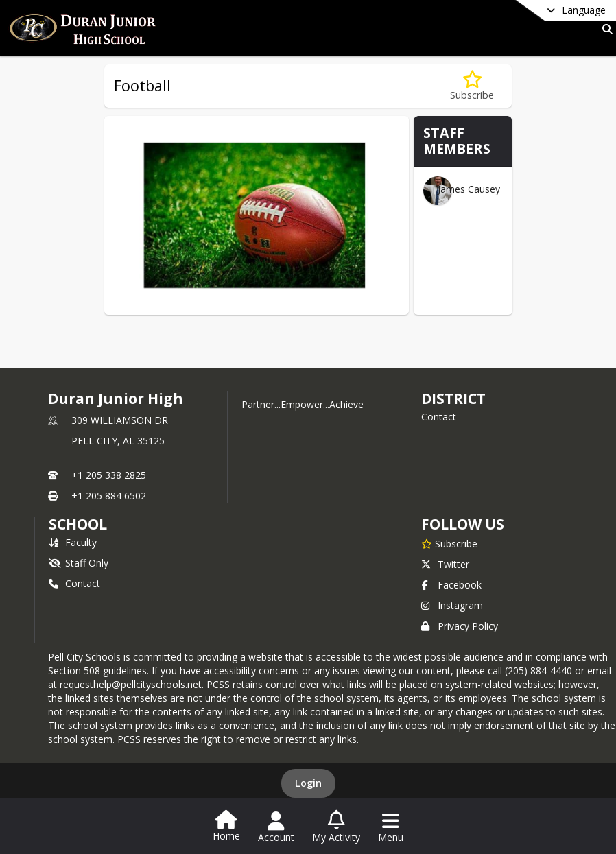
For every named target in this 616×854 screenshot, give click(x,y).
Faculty (73, 542)
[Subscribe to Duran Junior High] (449, 543)
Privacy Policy (460, 626)
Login (308, 783)
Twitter (445, 564)
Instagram (452, 605)
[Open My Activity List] (336, 827)
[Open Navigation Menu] (391, 827)
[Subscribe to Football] (472, 86)
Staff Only (79, 563)
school (78, 524)
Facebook (451, 585)
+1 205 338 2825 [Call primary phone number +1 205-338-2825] (109, 475)
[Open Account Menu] (276, 827)
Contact (439, 417)
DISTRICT (453, 399)
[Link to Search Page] (605, 29)
